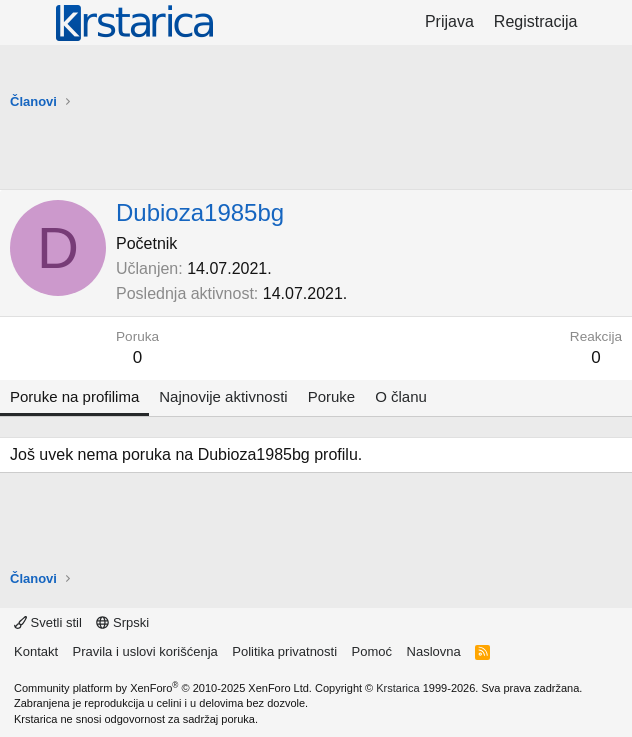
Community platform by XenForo (163, 688)
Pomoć (372, 651)
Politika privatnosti (284, 651)
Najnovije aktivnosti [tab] (223, 396)
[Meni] (27, 23)
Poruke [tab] (332, 396)
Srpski (122, 622)
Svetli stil (48, 622)
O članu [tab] (401, 396)
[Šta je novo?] (607, 22)
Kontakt (36, 651)
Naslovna (434, 651)
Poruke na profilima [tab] (74, 396)
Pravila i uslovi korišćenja (145, 651)
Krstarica (397, 688)
